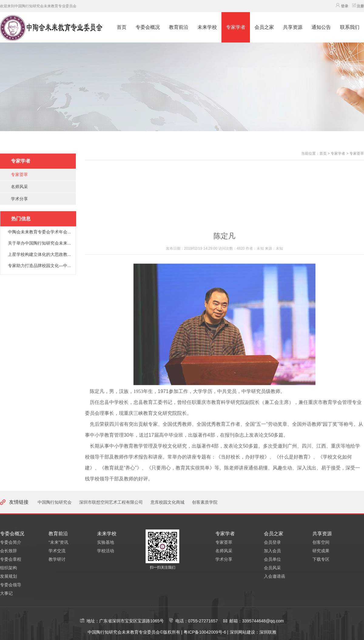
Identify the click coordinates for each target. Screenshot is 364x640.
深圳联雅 (268, 632)
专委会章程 (11, 559)
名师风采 (19, 198)
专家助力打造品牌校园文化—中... (39, 277)
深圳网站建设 (242, 632)
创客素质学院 (205, 502)
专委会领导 (11, 585)
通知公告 (321, 27)
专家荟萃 (19, 186)
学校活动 (106, 551)
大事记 (6, 593)
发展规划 (8, 576)
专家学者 (236, 27)
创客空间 (321, 542)
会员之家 (264, 27)
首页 (122, 27)
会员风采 (272, 568)
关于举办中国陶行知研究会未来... (39, 254)
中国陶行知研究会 (55, 502)
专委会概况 (148, 27)
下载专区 (321, 559)
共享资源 (293, 27)
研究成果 (321, 551)
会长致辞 (8, 551)
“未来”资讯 (58, 542)
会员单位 (272, 559)
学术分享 (19, 210)
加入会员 (272, 551)
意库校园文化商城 (167, 502)
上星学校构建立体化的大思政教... (39, 266)
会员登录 (272, 542)
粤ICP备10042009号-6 (205, 632)
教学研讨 (57, 559)
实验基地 (106, 542)
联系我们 (350, 27)
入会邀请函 (275, 576)
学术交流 (57, 551)
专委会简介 (11, 542)
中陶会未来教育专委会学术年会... (39, 243)
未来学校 (207, 27)
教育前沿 (179, 27)
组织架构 (8, 568)
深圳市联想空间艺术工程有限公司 (111, 502)
